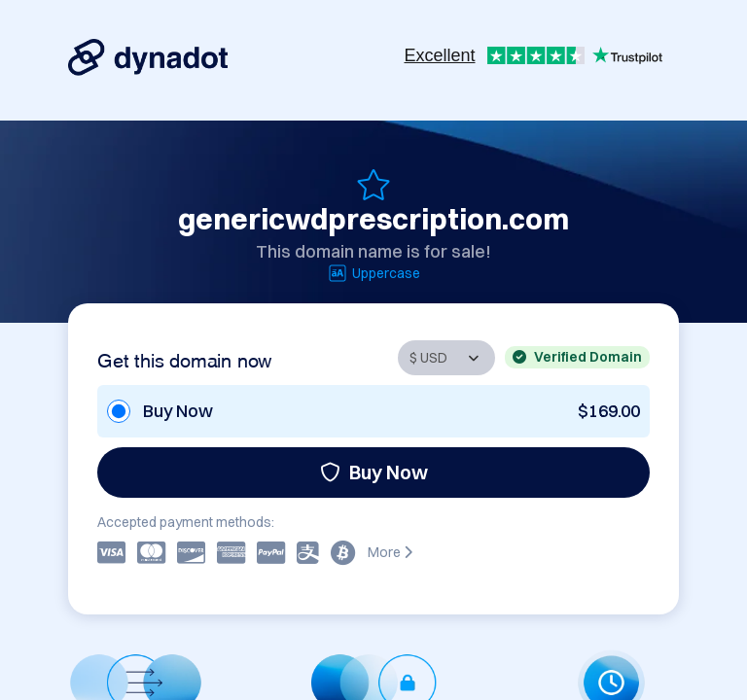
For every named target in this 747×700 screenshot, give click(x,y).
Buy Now (374, 472)
